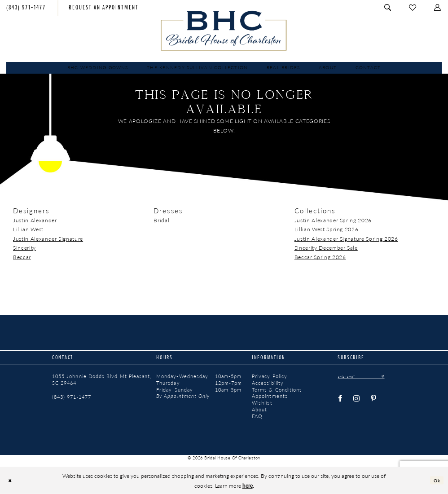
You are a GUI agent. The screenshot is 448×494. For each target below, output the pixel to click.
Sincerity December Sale (326, 247)
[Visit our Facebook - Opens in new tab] (340, 400)
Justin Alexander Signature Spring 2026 (346, 238)
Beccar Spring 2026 (320, 257)
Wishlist (262, 403)
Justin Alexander (35, 220)
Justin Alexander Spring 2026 (333, 220)
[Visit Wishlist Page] (413, 8)
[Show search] (389, 8)
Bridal (161, 220)
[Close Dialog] (11, 480)
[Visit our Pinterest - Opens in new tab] (374, 400)
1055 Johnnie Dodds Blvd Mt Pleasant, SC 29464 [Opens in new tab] (102, 380)
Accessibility (268, 383)
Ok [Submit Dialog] (436, 480)
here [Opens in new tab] (248, 485)
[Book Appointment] (104, 8)
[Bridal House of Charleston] (224, 31)
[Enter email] (366, 377)
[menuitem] (104, 8)
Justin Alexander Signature (48, 238)
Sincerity (24, 247)
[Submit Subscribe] (391, 377)
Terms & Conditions (277, 390)
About (259, 410)
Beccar (22, 257)
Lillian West (28, 229)
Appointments (270, 396)
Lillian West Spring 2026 (327, 229)
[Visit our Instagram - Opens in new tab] (356, 400)
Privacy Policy (270, 376)
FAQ (257, 416)
